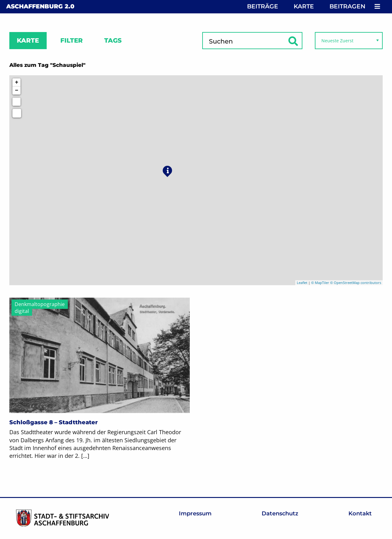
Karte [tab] (28, 40)
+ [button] (17, 82)
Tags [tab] (113, 40)
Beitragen (347, 6)
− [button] (17, 91)
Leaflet (302, 283)
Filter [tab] (72, 40)
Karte (304, 6)
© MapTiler (320, 283)
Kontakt (360, 513)
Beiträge (263, 6)
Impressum (195, 513)
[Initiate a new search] (16, 102)
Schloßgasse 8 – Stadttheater (54, 422)
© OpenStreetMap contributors (356, 283)
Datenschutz (280, 513)
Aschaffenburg (40, 6)
